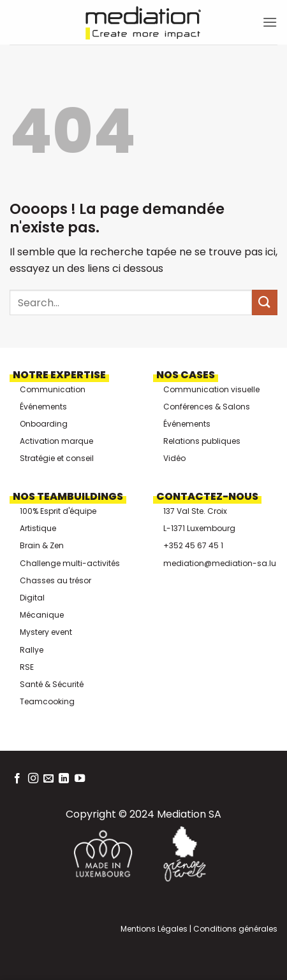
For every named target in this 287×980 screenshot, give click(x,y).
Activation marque (56, 441)
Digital (32, 598)
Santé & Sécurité (52, 684)
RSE (27, 667)
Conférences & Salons (207, 407)
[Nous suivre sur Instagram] (33, 779)
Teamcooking (47, 701)
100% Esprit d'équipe (58, 511)
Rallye (32, 650)
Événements (43, 407)
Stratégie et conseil (57, 458)
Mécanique (42, 615)
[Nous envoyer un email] (48, 779)
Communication (53, 389)
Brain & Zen (42, 545)
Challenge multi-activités (70, 563)
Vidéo (174, 458)
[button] (270, 22)
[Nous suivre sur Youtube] (80, 779)
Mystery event (46, 632)
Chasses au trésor (55, 580)
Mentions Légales (154, 929)
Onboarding (44, 424)
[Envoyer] (265, 302)
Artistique (38, 528)
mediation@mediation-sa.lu (220, 563)
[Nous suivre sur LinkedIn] (64, 779)
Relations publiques (202, 441)
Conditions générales (234, 929)
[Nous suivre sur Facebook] (17, 779)
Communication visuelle (211, 389)
